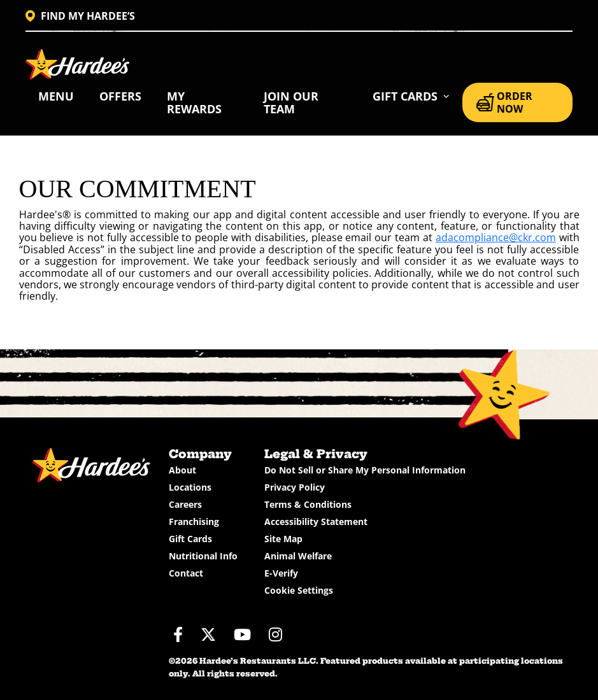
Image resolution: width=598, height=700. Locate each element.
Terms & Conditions (308, 504)
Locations (190, 487)
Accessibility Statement (316, 521)
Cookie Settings (299, 590)
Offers (120, 96)
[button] (411, 96)
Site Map (283, 539)
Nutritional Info (203, 556)
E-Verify (281, 573)
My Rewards (194, 102)
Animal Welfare (298, 556)
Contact (186, 573)
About (182, 470)
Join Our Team (291, 102)
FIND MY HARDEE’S (80, 16)
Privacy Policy (295, 487)
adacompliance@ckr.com (496, 237)
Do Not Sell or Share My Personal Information (365, 470)
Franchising (194, 521)
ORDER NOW (504, 102)
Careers (185, 504)
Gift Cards (190, 539)
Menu (56, 96)
